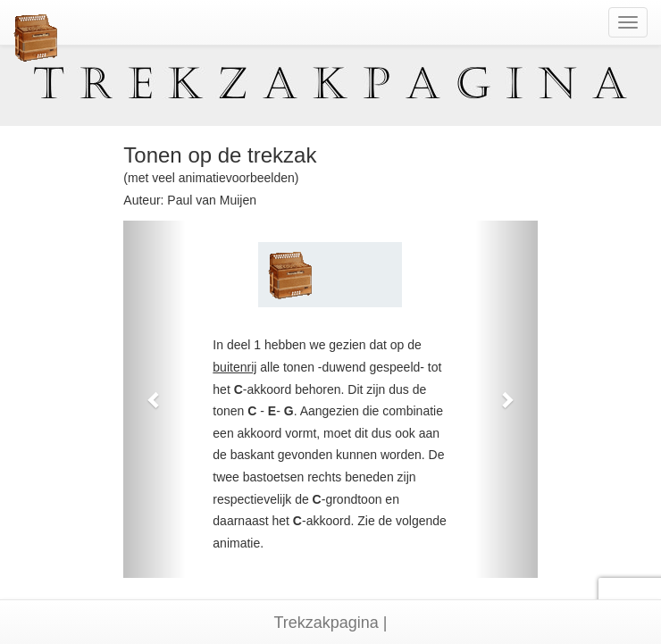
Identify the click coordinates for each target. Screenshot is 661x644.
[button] (154, 399)
